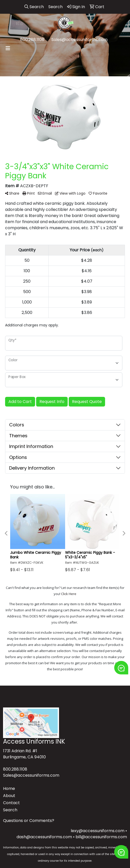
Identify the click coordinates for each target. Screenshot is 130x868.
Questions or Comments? (29, 821)
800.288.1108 (32, 40)
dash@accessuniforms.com (44, 837)
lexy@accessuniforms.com (98, 831)
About (9, 796)
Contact (11, 803)
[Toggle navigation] (8, 48)
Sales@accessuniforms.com (80, 40)
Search (10, 810)
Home (9, 789)
